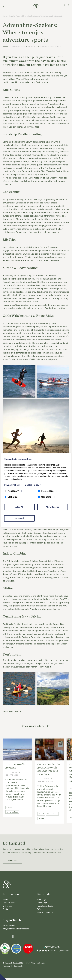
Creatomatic (18, 966)
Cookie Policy (33, 485)
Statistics (11, 497)
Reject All (19, 518)
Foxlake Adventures (32, 336)
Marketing (45, 497)
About (5, 899)
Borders (10, 82)
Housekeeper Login (45, 906)
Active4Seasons (44, 212)
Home (5, 16)
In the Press (8, 906)
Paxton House (62, 171)
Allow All (19, 507)
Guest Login (42, 899)
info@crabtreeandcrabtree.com (16, 929)
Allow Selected (53, 507)
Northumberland (23, 82)
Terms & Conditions (45, 912)
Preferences (46, 491)
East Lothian (42, 82)
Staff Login (41, 963)
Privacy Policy (30, 963)
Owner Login (42, 903)
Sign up (13, 860)
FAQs (39, 909)
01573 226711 (9, 925)
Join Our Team (9, 903)
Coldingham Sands (47, 279)
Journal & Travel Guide (17, 16)
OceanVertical (15, 229)
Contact (6, 909)
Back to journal (12, 711)
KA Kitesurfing (30, 117)
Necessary (12, 491)
